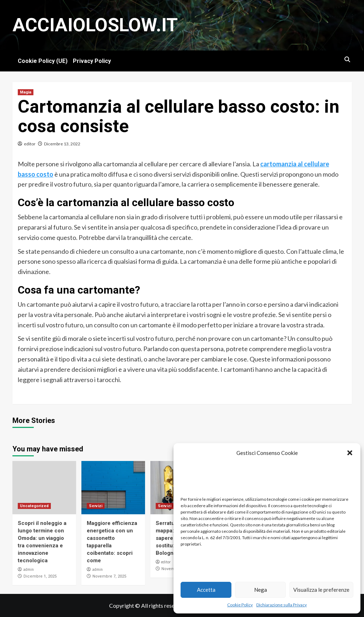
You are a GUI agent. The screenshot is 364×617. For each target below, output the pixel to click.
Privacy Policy (92, 61)
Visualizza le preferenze (321, 590)
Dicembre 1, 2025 (40, 576)
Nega (261, 590)
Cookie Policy (240, 605)
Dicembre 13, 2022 (62, 144)
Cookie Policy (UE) (43, 61)
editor (30, 144)
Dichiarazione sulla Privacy (282, 605)
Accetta (206, 590)
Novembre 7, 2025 (109, 576)
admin (28, 569)
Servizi (96, 506)
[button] (350, 453)
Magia (26, 92)
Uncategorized (34, 506)
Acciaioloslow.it (95, 25)
